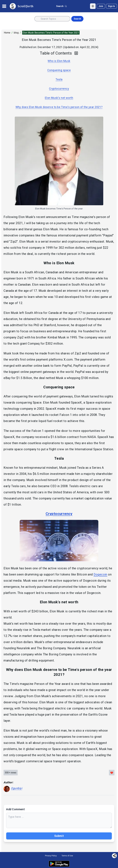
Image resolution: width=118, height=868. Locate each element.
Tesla (59, 79)
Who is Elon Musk (59, 61)
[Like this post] (112, 773)
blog (16, 33)
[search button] (62, 6)
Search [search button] (77, 19)
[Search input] (52, 19)
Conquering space (59, 70)
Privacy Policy (51, 856)
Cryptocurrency (59, 89)
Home (7, 33)
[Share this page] (114, 856)
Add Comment (15, 809)
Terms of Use (67, 856)
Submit (59, 836)
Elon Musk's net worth (59, 98)
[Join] (101, 6)
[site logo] (21, 6)
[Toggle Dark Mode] (93, 6)
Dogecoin (100, 574)
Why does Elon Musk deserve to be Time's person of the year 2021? (59, 107)
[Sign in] (111, 6)
